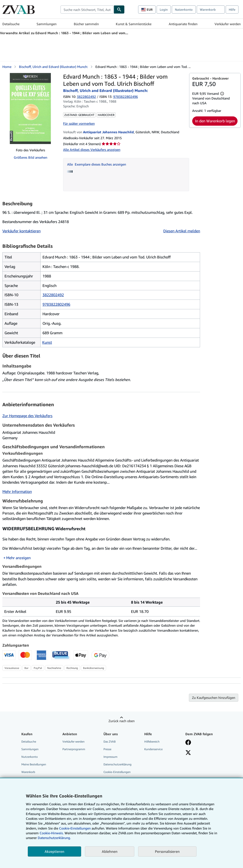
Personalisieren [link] (167, 851)
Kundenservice (153, 749)
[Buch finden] (119, 10)
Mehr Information (17, 491)
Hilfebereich (152, 742)
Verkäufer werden (228, 24)
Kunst (47, 342)
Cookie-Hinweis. (52, 833)
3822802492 (86, 97)
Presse (107, 749)
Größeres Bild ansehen (30, 157)
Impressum (110, 757)
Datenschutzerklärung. (54, 838)
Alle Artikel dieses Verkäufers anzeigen (92, 150)
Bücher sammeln (86, 24)
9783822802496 (56, 304)
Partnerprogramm (74, 749)
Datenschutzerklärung (117, 764)
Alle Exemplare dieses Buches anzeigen (97, 164)
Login (164, 10)
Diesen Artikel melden (182, 231)
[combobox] (87, 10)
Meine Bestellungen (34, 764)
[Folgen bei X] (188, 753)
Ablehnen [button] (110, 851)
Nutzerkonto (184, 10)
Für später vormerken (79, 123)
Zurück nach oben (121, 721)
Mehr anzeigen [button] (18, 558)
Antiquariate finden (183, 24)
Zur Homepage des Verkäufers (27, 416)
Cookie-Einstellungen (75, 828)
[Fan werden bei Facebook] (188, 743)
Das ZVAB (110, 742)
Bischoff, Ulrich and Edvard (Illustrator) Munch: (53, 67)
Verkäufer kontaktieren (21, 231)
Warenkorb (28, 772)
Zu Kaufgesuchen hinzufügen (214, 698)
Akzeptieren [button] (54, 851)
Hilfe (232, 10)
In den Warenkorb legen (215, 121)
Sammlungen (47, 24)
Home (7, 67)
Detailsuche (11, 24)
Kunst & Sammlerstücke (134, 24)
